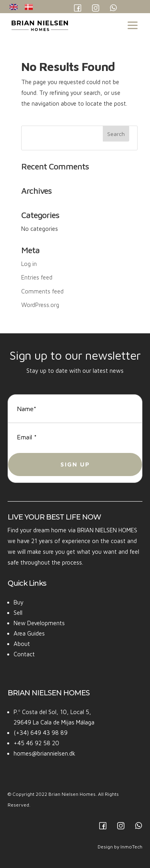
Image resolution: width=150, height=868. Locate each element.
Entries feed (37, 277)
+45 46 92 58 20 (36, 743)
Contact (24, 654)
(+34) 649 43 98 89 (41, 733)
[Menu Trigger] (132, 25)
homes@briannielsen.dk (44, 753)
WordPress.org (40, 305)
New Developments (39, 623)
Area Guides (29, 633)
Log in (29, 264)
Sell (18, 613)
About (22, 644)
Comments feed (42, 291)
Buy (19, 602)
